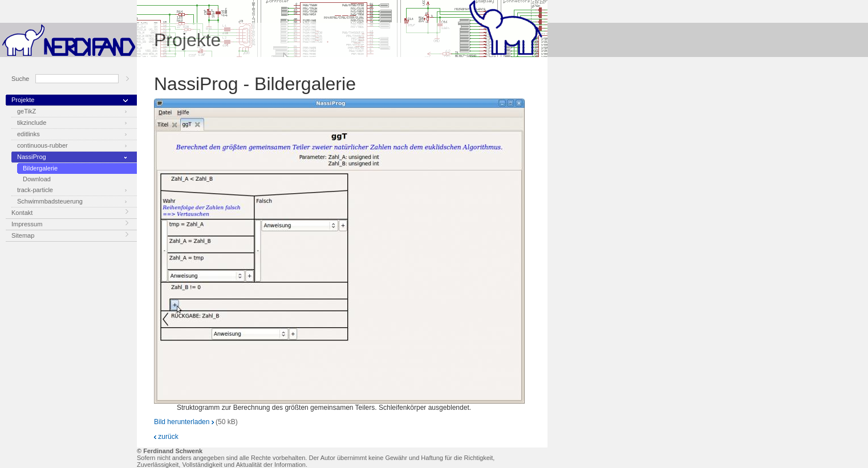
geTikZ (27, 111)
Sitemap (23, 235)
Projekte (23, 100)
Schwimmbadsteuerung (50, 201)
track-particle (35, 190)
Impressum (27, 224)
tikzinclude (32, 123)
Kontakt (22, 213)
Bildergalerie (40, 168)
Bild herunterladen (184, 422)
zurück (166, 437)
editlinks (29, 134)
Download (37, 179)
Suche (20, 79)
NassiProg (32, 157)
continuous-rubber (42, 145)
